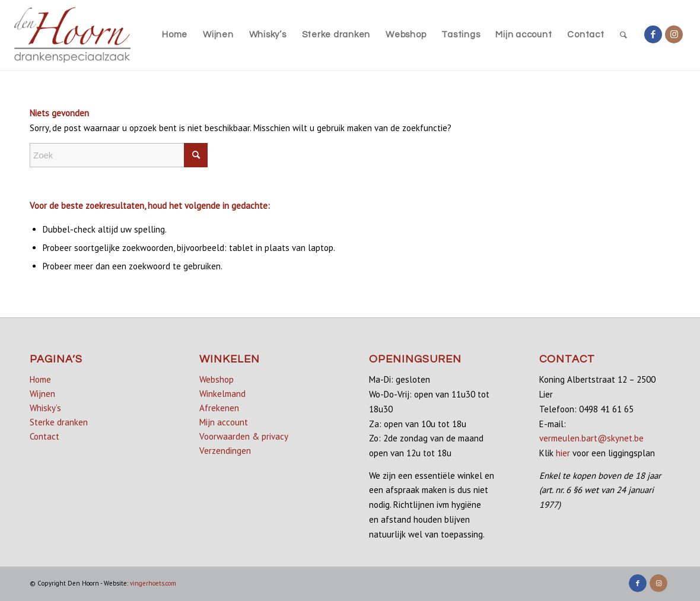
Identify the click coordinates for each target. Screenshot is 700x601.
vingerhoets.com (153, 583)
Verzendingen (225, 451)
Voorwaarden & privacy (244, 436)
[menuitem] (175, 35)
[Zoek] (624, 35)
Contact (44, 436)
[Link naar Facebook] (653, 34)
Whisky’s (45, 408)
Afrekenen (219, 408)
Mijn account (224, 422)
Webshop (217, 379)
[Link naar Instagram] (674, 34)
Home (40, 379)
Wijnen (42, 394)
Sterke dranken (59, 422)
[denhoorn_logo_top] (73, 35)
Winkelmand (222, 394)
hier (563, 453)
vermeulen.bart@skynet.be (591, 438)
